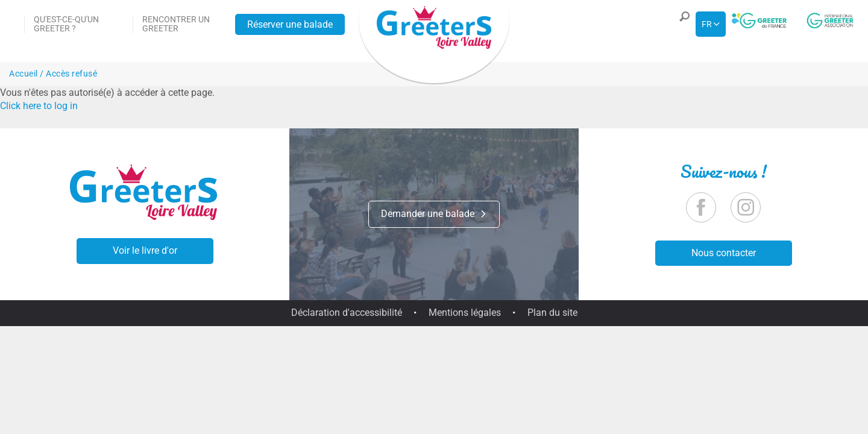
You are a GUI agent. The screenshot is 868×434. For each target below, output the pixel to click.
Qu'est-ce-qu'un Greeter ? (66, 24)
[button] (682, 24)
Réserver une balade (290, 24)
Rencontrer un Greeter (176, 24)
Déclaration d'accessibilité (347, 313)
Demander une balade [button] (434, 214)
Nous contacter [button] (724, 253)
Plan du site (552, 313)
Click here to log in (39, 106)
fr (707, 24)
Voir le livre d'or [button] (145, 250)
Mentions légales (465, 313)
